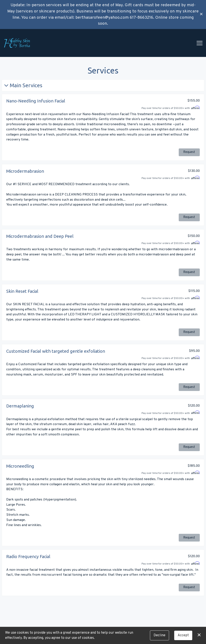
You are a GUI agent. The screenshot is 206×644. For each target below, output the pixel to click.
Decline (159, 635)
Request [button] (189, 152)
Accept (183, 635)
